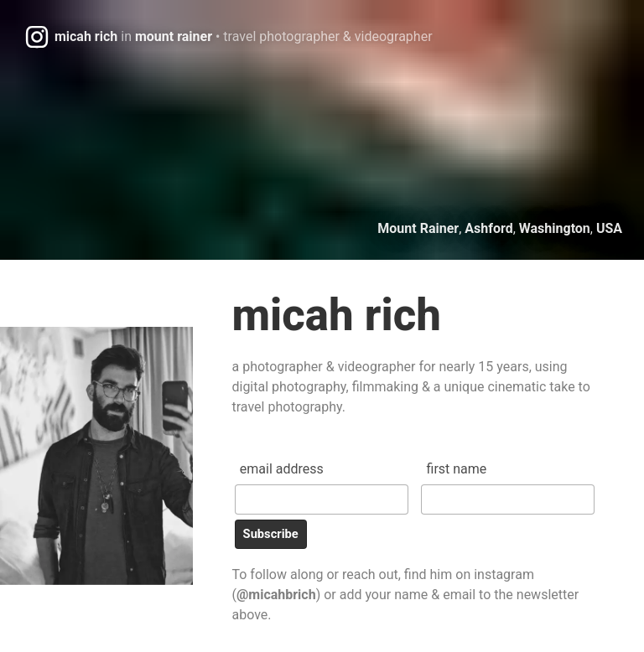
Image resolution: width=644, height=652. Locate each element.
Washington (555, 228)
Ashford (488, 228)
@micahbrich (276, 595)
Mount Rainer (418, 228)
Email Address (282, 469)
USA (609, 228)
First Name (457, 469)
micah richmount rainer (244, 36)
